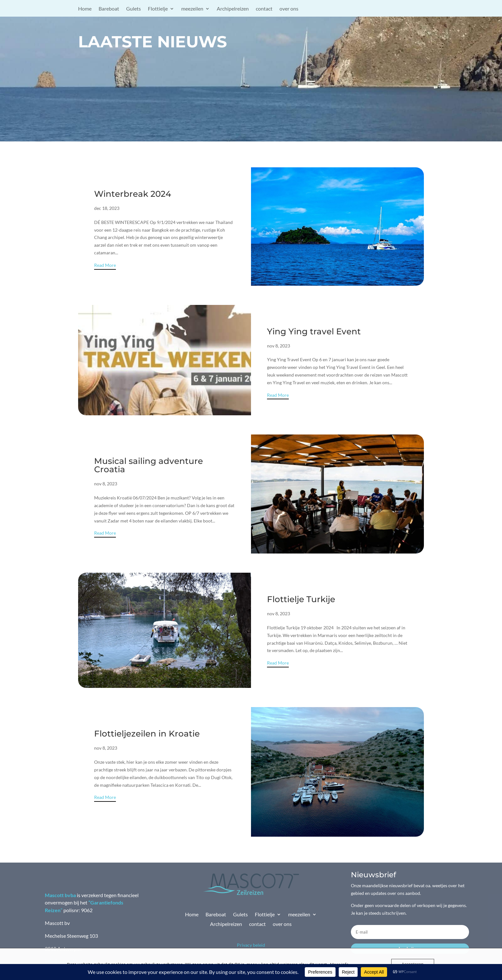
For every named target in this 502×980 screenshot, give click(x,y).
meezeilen (192, 9)
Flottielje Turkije (301, 599)
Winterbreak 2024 (133, 194)
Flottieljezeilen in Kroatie (147, 734)
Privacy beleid (251, 945)
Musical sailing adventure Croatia (149, 465)
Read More (105, 265)
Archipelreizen (233, 9)
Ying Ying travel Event (314, 331)
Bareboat (109, 9)
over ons (289, 9)
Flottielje (158, 9)
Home (85, 9)
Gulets (134, 9)
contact (264, 9)
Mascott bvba (60, 895)
